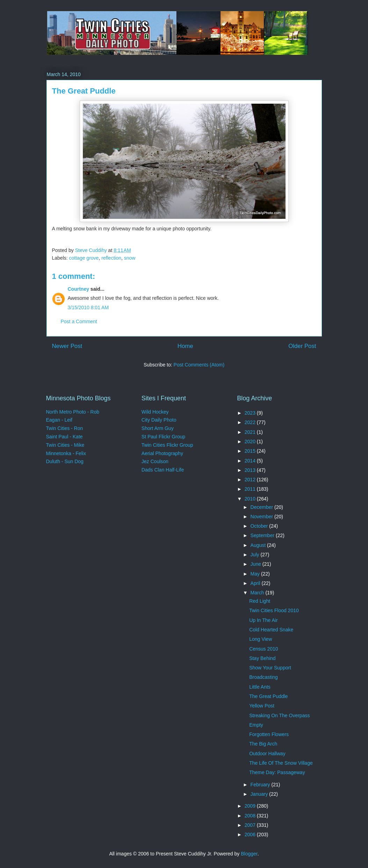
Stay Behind (262, 658)
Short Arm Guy (158, 428)
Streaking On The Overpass (279, 715)
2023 (251, 413)
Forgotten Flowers (269, 734)
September (263, 535)
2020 (251, 442)
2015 (251, 451)
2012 (251, 480)
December (262, 507)
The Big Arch (263, 744)
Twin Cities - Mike (65, 445)
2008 (251, 816)
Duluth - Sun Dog (65, 461)
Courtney (78, 289)
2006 (251, 834)
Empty (256, 725)
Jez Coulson (155, 461)
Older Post (302, 346)
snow (130, 258)
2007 (251, 825)
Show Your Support (270, 668)
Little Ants (260, 687)
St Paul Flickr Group (163, 437)
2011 (251, 489)
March (258, 593)
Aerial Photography (162, 453)
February (261, 785)
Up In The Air (263, 620)
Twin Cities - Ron (65, 428)
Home (185, 346)
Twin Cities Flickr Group (167, 445)
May (256, 574)
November (262, 517)
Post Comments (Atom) (199, 365)
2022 (251, 422)
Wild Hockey (155, 412)
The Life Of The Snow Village (281, 763)
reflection (111, 258)
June (257, 564)
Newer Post (67, 346)
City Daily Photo (159, 420)
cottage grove (84, 258)
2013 (251, 470)
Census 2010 (264, 649)
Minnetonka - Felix (66, 453)
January (260, 794)
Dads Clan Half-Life (163, 470)
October (260, 526)
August (259, 545)
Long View (261, 639)
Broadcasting (264, 677)
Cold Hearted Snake (271, 630)
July (256, 555)
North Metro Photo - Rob (73, 412)
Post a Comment (79, 321)
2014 (251, 461)
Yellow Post (262, 706)
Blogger (249, 854)
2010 (251, 499)
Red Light (260, 601)
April (256, 583)
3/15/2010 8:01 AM (88, 307)
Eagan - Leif (59, 420)
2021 (251, 432)
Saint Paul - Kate (64, 437)
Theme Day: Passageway (277, 772)
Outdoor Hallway (267, 754)
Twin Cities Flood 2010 (274, 610)
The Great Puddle (269, 696)
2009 (251, 806)
